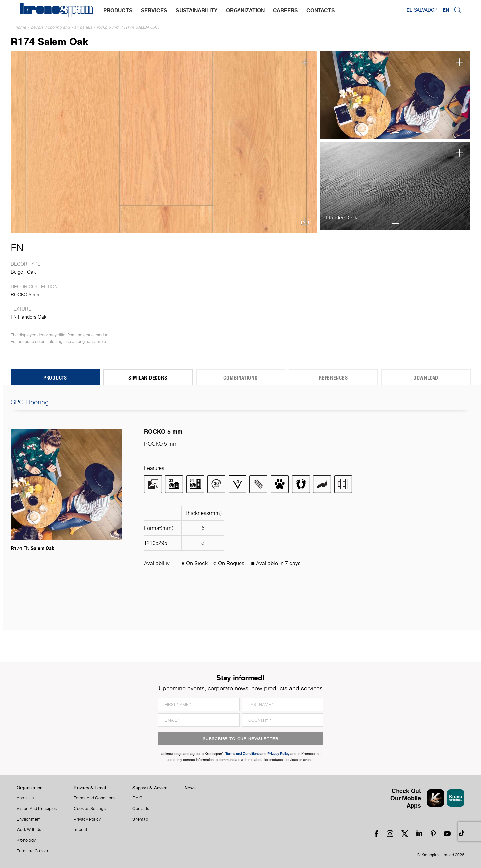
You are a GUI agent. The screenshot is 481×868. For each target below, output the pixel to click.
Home (21, 27)
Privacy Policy (87, 819)
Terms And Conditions (95, 798)
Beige (17, 272)
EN (446, 10)
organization (245, 10)
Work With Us (29, 830)
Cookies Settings (90, 809)
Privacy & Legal (90, 788)
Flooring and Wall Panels (70, 27)
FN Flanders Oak (28, 317)
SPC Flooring (241, 402)
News (190, 788)
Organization (30, 788)
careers (286, 10)
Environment (28, 819)
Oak (31, 272)
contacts (321, 10)
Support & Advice (150, 788)
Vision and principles (37, 809)
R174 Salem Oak (142, 27)
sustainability (197, 10)
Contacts (141, 809)
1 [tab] (395, 133)
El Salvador (422, 10)
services (154, 10)
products (118, 10)
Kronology (26, 840)
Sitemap (140, 819)
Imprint (80, 830)
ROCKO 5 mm (108, 27)
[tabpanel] (395, 95)
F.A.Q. (138, 798)
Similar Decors (148, 377)
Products (55, 377)
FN (17, 248)
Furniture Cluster (32, 851)
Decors (37, 27)
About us (25, 798)
